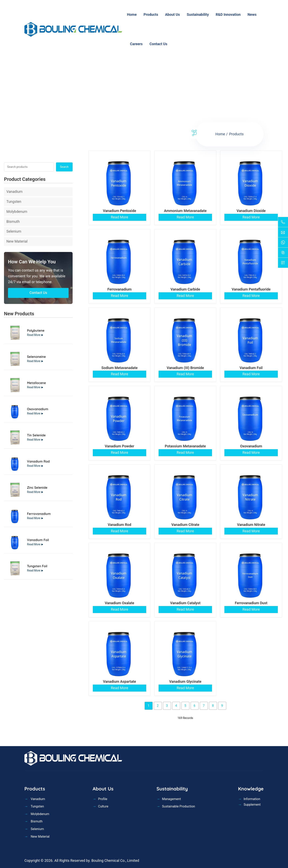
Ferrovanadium (39, 514)
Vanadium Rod (38, 461)
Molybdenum (17, 212)
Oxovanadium (38, 409)
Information (252, 799)
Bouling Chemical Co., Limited (115, 861)
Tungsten (14, 202)
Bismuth (13, 221)
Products (236, 134)
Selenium (14, 231)
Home (220, 134)
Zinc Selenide (37, 488)
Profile (103, 799)
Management (171, 799)
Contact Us (38, 293)
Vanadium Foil (38, 540)
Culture (103, 806)
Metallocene (36, 383)
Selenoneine (36, 357)
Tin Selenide (36, 435)
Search (64, 167)
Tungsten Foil (37, 566)
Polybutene (36, 330)
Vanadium (14, 192)
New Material (17, 241)
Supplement (252, 805)
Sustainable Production (178, 806)
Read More (34, 335)
